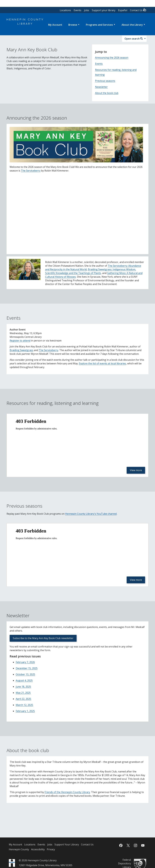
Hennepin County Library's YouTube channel (91, 514)
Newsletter (101, 87)
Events (77, 10)
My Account (15, 844)
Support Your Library (67, 844)
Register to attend (20, 341)
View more (136, 470)
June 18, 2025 (23, 687)
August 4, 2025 (24, 680)
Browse (73, 25)
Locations (65, 10)
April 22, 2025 (23, 699)
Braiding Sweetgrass (21, 350)
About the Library (132, 25)
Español (123, 10)
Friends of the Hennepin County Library (67, 792)
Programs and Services (99, 25)
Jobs (87, 10)
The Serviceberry (31, 171)
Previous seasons (105, 81)
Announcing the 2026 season (112, 58)
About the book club (107, 93)
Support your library (104, 10)
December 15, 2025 (27, 668)
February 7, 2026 (25, 662)
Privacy (51, 849)
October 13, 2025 (25, 674)
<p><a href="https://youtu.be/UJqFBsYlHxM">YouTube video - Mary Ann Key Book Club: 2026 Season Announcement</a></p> (77, 213)
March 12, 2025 (24, 705)
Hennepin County (19, 849)
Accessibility (38, 849)
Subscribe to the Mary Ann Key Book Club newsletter (43, 638)
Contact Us (138, 10)
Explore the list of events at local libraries (102, 363)
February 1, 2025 (25, 711)
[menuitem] (55, 25)
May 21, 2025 (23, 693)
